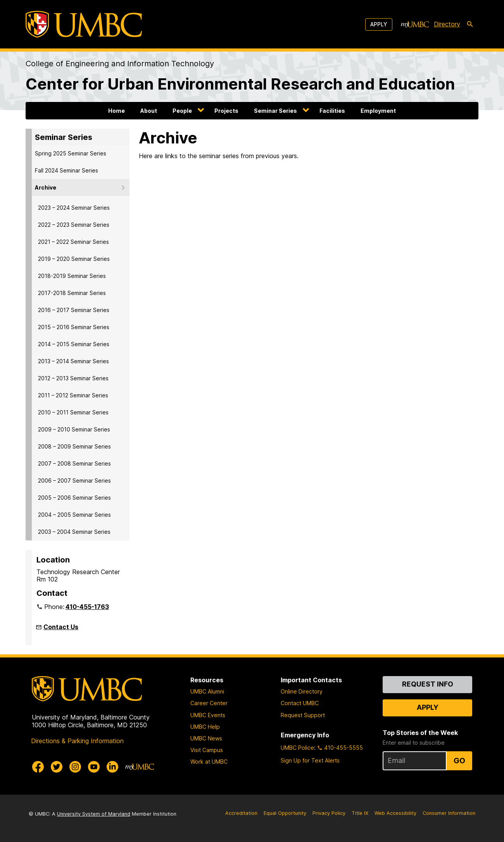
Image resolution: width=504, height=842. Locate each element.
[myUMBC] (415, 24)
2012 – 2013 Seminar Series (73, 378)
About (149, 111)
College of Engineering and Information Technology (120, 64)
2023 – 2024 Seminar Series (74, 208)
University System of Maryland (94, 814)
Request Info (428, 684)
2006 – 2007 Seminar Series (74, 481)
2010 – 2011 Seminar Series (73, 412)
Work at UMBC (209, 762)
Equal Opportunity (285, 813)
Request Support (303, 715)
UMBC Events (208, 715)
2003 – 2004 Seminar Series (74, 532)
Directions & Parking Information (77, 741)
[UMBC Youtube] (94, 767)
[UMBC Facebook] (38, 767)
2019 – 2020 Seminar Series (74, 259)
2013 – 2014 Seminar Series (73, 361)
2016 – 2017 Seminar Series (74, 310)
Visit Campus (207, 750)
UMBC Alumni (207, 691)
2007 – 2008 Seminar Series (74, 463)
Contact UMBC (300, 703)
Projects (226, 111)
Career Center (209, 703)
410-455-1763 (87, 607)
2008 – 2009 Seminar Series (74, 446)
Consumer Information (449, 813)
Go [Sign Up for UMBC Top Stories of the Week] (459, 761)
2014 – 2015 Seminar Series (74, 344)
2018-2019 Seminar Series (72, 276)
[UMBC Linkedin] (112, 767)
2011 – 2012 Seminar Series (73, 395)
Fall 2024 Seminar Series (66, 170)
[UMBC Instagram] (75, 767)
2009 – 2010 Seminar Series (74, 429)
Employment (378, 111)
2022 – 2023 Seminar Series (74, 225)
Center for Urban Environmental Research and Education (240, 84)
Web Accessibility (395, 813)
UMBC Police (297, 748)
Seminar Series (275, 111)
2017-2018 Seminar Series (72, 293)
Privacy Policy (329, 813)
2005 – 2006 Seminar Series (74, 498)
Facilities (332, 111)
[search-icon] (470, 24)
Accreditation (241, 813)
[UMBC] (84, 24)
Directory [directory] (447, 24)
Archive (46, 187)
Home (117, 111)
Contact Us (61, 627)
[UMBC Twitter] (57, 767)
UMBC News (206, 738)
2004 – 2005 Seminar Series (74, 515)
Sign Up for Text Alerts (310, 760)
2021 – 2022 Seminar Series (73, 242)
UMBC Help (205, 727)
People (182, 111)
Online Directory (302, 691)
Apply (379, 24)
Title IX (360, 813)
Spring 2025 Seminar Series (71, 153)
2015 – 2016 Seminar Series (74, 327)
